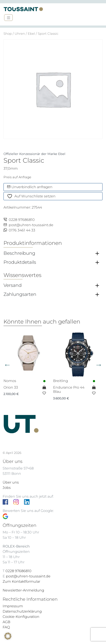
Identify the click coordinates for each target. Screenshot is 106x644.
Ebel (31, 34)
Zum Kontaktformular (21, 581)
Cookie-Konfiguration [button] (21, 617)
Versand (13, 285)
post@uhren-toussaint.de (28, 225)
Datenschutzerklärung (22, 611)
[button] (8, 636)
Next (99, 365)
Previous (7, 365)
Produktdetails (20, 262)
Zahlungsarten (20, 294)
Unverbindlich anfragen (30, 187)
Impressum (13, 606)
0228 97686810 (19, 220)
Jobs (7, 488)
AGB (6, 622)
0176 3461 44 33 (19, 230)
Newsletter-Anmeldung (23, 590)
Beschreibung (19, 253)
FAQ (6, 627)
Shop (8, 34)
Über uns (11, 482)
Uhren (20, 34)
